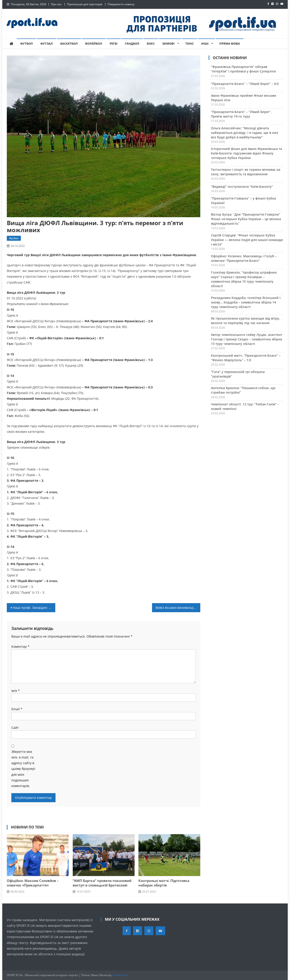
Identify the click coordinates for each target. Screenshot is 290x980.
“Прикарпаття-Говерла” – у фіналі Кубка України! (243, 201)
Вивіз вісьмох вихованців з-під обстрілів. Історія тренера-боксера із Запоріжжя (178, 608)
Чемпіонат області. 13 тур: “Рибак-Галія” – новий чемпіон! (245, 406)
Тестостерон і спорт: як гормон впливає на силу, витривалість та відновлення (246, 172)
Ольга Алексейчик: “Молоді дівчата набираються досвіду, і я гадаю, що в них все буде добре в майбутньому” (245, 133)
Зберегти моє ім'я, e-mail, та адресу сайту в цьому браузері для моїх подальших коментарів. (23, 769)
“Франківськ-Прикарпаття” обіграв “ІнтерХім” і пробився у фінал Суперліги (243, 69)
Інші (205, 43)
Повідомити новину (121, 4)
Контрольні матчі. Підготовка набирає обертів (164, 883)
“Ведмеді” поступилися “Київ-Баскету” (242, 187)
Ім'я (16, 691)
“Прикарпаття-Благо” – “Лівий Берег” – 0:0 (245, 84)
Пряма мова (230, 43)
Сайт (15, 728)
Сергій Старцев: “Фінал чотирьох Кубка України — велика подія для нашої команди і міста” (247, 240)
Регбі (114, 43)
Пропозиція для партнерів (85, 4)
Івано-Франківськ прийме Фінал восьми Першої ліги (244, 98)
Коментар (20, 647)
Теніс (190, 43)
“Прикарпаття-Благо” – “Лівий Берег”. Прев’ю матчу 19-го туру (241, 114)
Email (17, 709)
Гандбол (132, 43)
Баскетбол (69, 43)
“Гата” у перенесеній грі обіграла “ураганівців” (238, 374)
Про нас (56, 4)
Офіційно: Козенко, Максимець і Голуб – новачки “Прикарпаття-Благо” (244, 258)
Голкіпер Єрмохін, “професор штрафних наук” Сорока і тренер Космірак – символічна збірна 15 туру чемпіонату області (244, 279)
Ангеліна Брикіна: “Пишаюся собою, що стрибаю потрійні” (243, 390)
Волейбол (94, 43)
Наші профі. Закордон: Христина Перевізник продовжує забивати (34, 608)
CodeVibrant (120, 975)
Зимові (168, 43)
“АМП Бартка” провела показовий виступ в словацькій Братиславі (102, 883)
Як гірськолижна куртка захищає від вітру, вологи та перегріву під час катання (245, 321)
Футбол (27, 43)
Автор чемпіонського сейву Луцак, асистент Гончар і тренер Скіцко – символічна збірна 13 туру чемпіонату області (247, 339)
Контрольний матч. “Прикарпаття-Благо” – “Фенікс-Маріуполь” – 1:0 (246, 358)
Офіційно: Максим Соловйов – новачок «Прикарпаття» (33, 883)
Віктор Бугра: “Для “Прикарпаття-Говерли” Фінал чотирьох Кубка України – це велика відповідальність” (246, 219)
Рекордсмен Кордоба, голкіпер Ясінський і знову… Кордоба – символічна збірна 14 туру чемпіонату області (246, 302)
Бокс (151, 43)
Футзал (47, 43)
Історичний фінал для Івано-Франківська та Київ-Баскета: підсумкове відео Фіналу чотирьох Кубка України (246, 153)
